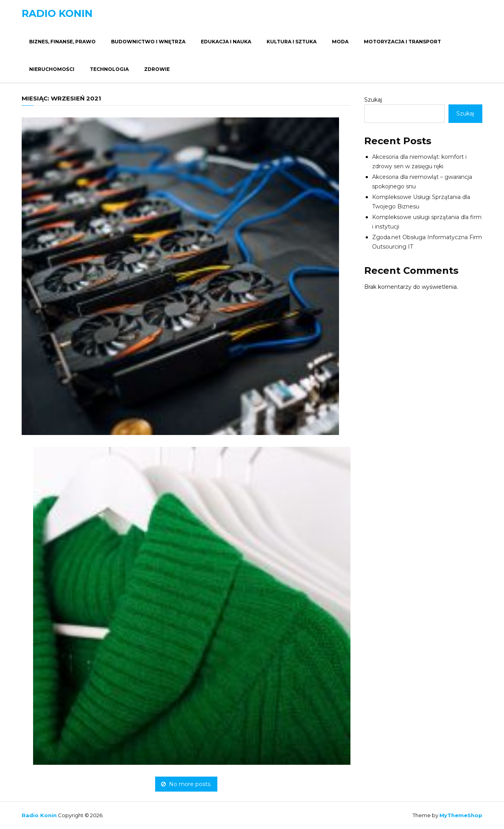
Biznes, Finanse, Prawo (62, 42)
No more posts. (186, 784)
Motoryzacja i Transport (402, 42)
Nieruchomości (52, 69)
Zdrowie (157, 69)
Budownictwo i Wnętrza (148, 42)
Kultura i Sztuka (292, 42)
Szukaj (373, 100)
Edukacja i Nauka (226, 42)
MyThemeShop (461, 815)
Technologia (109, 69)
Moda (340, 42)
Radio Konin (57, 14)
